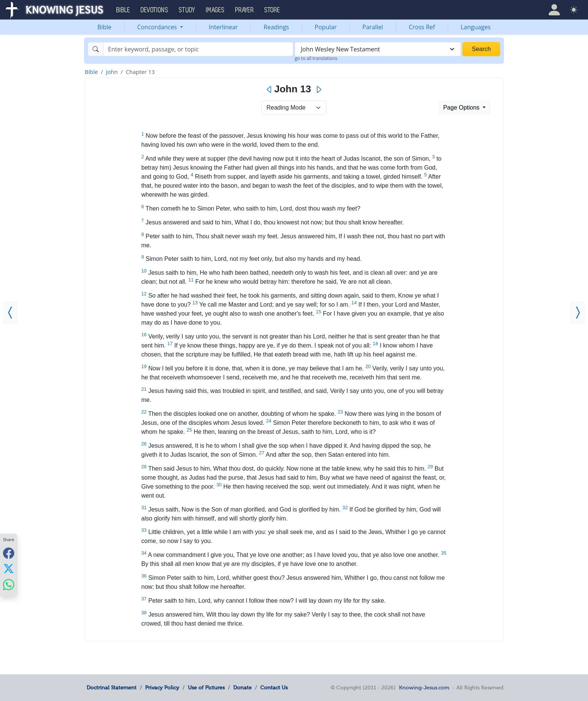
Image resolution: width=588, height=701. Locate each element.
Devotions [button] (154, 10)
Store (272, 10)
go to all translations (316, 58)
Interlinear (223, 27)
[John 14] (577, 313)
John (112, 72)
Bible (104, 27)
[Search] (198, 49)
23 (340, 412)
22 (144, 412)
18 (375, 344)
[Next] (319, 90)
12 (144, 294)
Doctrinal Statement (112, 687)
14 (354, 303)
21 (144, 389)
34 (144, 553)
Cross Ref (422, 27)
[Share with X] (9, 569)
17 (170, 344)
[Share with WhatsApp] (9, 584)
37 (144, 599)
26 (144, 444)
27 (262, 453)
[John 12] (10, 313)
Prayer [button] (244, 10)
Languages (476, 27)
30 (219, 485)
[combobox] (378, 49)
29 (430, 467)
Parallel (373, 27)
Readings (276, 27)
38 (144, 613)
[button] (554, 10)
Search (481, 49)
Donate (242, 687)
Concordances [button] (158, 27)
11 (191, 280)
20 (368, 366)
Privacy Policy (162, 687)
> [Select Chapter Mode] (294, 108)
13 (195, 303)
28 (144, 467)
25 (189, 430)
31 (144, 508)
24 (268, 421)
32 (345, 508)
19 (144, 366)
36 (144, 576)
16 (144, 335)
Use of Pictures (206, 687)
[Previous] (269, 90)
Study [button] (187, 10)
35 (444, 553)
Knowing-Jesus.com (424, 687)
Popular (325, 27)
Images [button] (215, 10)
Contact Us (274, 687)
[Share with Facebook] (9, 553)
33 (144, 530)
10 (144, 271)
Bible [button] (123, 10)
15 (318, 312)
